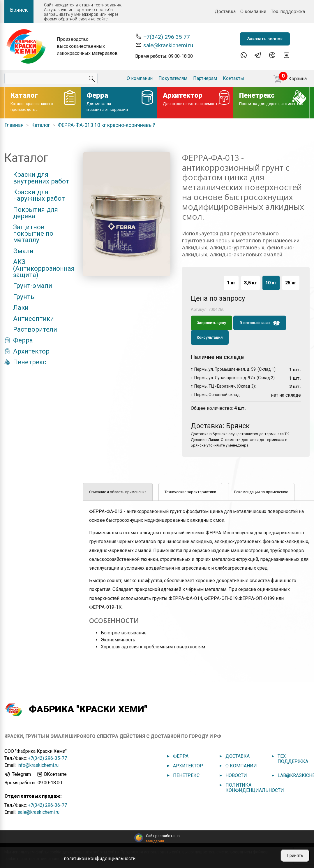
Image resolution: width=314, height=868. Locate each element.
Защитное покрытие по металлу (33, 233)
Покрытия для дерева (36, 213)
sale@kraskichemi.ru (164, 45)
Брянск (19, 10)
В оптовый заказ (260, 323)
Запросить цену (212, 323)
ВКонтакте (52, 774)
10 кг (271, 283)
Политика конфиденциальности (255, 788)
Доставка (225, 12)
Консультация (210, 337)
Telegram (18, 774)
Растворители (35, 329)
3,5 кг (251, 283)
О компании (253, 12)
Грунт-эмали (33, 286)
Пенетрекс (30, 362)
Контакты (233, 78)
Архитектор (31, 351)
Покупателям (173, 78)
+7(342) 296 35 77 (163, 37)
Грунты (24, 297)
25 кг (291, 283)
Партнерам (205, 78)
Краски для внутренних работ (41, 178)
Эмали (23, 251)
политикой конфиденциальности (100, 859)
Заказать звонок (265, 39)
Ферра (23, 340)
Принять (295, 855)
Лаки (21, 307)
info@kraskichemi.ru (38, 765)
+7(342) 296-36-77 (47, 805)
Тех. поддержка (288, 12)
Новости (236, 775)
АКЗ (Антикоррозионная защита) (44, 268)
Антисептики (33, 318)
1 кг (231, 283)
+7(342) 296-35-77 (47, 758)
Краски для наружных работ (39, 195)
